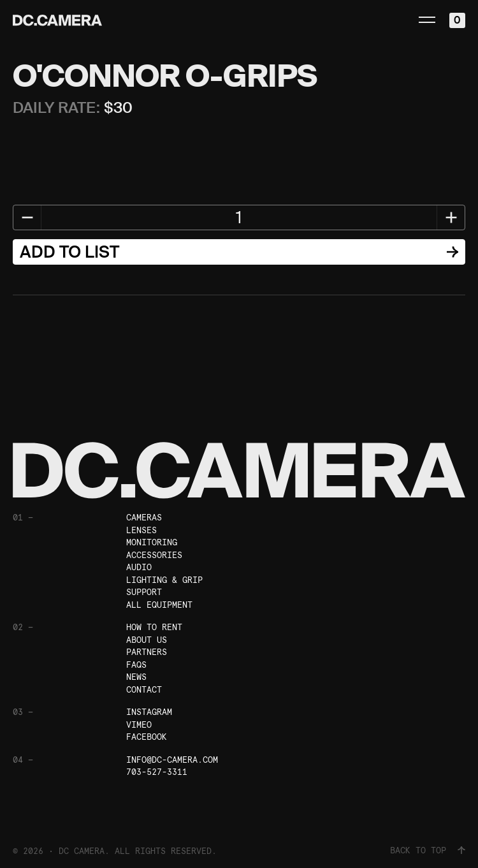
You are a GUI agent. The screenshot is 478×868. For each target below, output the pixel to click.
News (136, 677)
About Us (147, 640)
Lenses (141, 530)
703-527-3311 (157, 772)
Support (144, 592)
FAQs (136, 665)
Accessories (154, 555)
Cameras (144, 518)
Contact (144, 690)
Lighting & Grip (164, 580)
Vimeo (139, 725)
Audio (139, 567)
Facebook (147, 737)
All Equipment (159, 605)
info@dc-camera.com (172, 760)
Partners (147, 652)
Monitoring (152, 542)
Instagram (149, 712)
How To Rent (154, 627)
